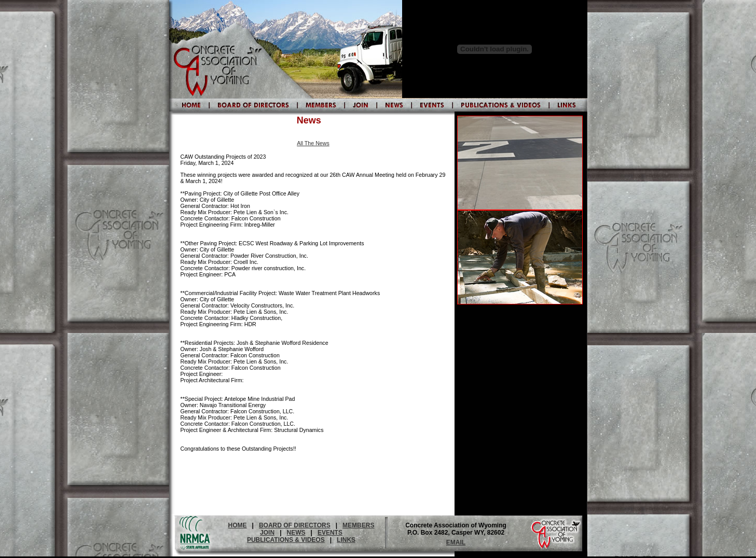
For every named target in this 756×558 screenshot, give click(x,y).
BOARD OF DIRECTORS (295, 525)
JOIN (267, 533)
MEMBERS (358, 525)
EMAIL (456, 542)
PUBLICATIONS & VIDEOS (286, 540)
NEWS (296, 533)
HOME (238, 525)
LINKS (346, 540)
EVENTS (330, 533)
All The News (313, 143)
